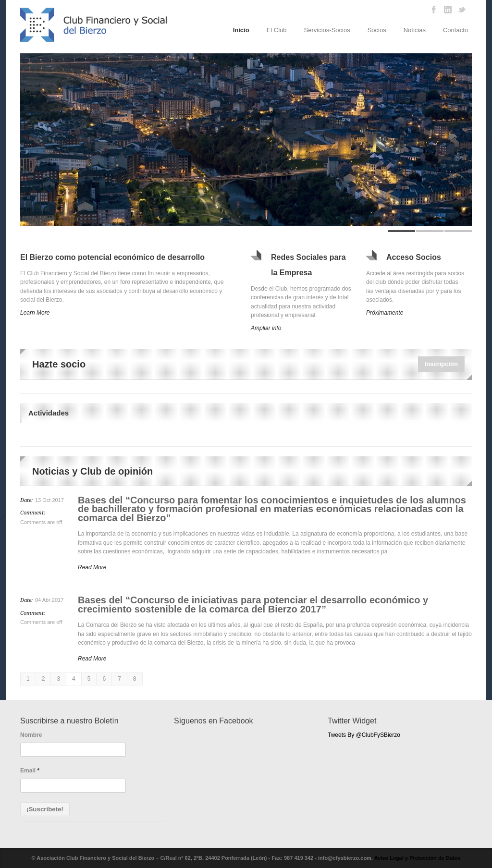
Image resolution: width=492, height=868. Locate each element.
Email (30, 770)
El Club (277, 30)
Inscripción (441, 364)
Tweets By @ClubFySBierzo (364, 735)
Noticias (415, 30)
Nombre (31, 735)
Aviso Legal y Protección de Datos (418, 858)
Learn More (35, 313)
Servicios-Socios (327, 30)
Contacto (455, 30)
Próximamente (385, 313)
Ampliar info (266, 328)
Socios (377, 30)
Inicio (241, 30)
